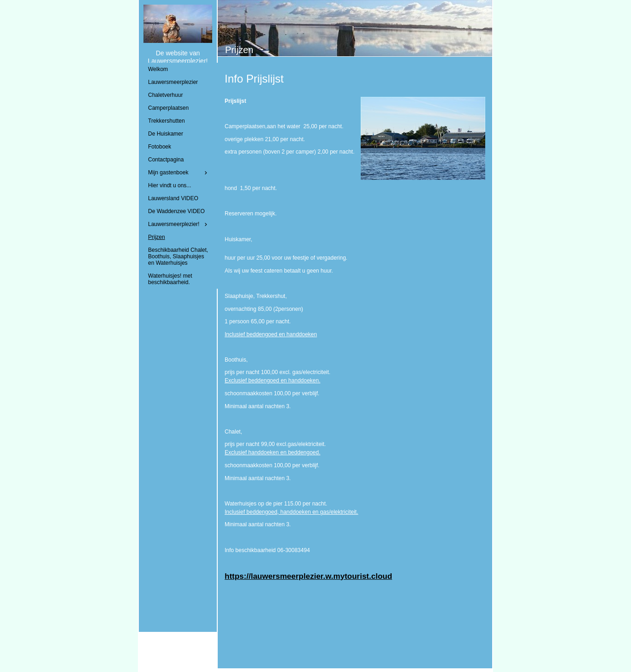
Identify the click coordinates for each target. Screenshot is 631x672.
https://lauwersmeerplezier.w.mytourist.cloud (308, 576)
